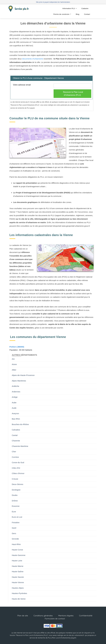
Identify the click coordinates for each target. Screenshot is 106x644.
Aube (14, 403)
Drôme (15, 501)
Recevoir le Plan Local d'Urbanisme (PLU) (73, 94)
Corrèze (15, 457)
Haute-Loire (17, 561)
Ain (13, 359)
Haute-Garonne (19, 555)
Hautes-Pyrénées (20, 593)
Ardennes (16, 392)
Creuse (15, 479)
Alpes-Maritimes (19, 381)
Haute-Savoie (18, 577)
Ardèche (16, 386)
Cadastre (85, 8)
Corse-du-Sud (18, 462)
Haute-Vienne (18, 582)
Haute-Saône (18, 571)
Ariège (15, 397)
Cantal (15, 435)
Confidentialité (86, 616)
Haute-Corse (17, 550)
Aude (14, 408)
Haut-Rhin (16, 544)
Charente (16, 441)
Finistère (16, 522)
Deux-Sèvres (18, 484)
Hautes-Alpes (18, 588)
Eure (14, 512)
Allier (14, 370)
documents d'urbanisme (33, 59)
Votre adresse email (22, 85)
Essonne (16, 506)
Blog (78, 14)
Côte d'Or (16, 468)
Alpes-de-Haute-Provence (23, 375)
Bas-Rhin (16, 419)
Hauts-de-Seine (19, 599)
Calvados (16, 430)
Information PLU (69, 8)
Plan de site (23, 616)
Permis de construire (62, 14)
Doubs (15, 495)
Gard (14, 528)
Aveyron (16, 413)
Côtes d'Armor (18, 473)
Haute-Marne (18, 566)
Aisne (14, 364)
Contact (87, 14)
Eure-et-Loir (17, 517)
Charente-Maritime (20, 446)
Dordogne (16, 490)
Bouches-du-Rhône (20, 424)
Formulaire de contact (55, 619)
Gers (14, 533)
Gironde (15, 539)
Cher (14, 452)
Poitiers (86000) (17, 347)
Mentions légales (66, 616)
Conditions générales (43, 616)
